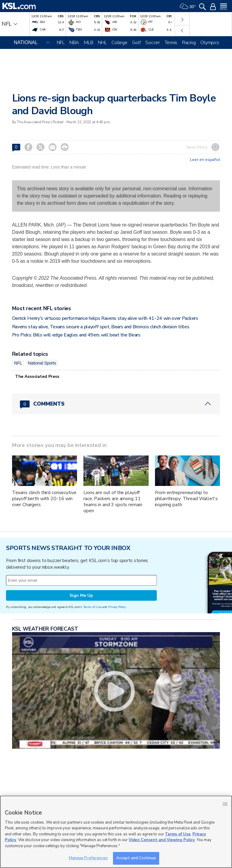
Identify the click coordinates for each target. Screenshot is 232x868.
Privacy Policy (117, 607)
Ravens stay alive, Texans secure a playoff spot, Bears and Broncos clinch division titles (101, 327)
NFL (61, 43)
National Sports (42, 363)
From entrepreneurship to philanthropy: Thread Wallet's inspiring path (186, 499)
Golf (136, 43)
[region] (116, 832)
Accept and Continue (136, 858)
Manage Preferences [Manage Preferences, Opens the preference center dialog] (88, 858)
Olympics (210, 43)
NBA (74, 43)
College (119, 43)
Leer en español (205, 160)
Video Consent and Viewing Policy (162, 840)
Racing (189, 43)
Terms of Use (92, 607)
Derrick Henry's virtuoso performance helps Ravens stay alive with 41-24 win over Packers (105, 318)
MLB (89, 43)
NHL (102, 43)
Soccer (152, 43)
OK (225, 804)
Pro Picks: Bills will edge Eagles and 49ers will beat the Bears (76, 335)
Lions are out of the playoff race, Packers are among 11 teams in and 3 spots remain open (113, 502)
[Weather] (188, 6)
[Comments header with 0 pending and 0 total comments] (116, 404)
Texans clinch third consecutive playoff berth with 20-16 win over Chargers (44, 499)
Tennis (171, 43)
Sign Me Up (81, 595)
